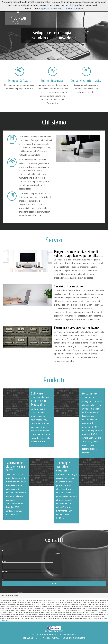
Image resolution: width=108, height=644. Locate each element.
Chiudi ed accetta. (75, 8)
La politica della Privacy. (51, 8)
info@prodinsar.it (77, 638)
